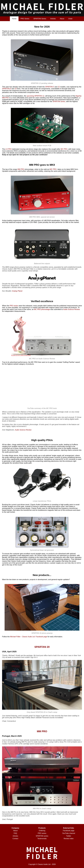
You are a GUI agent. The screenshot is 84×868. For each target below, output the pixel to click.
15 (59, 87)
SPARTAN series (42, 836)
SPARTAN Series (40, 19)
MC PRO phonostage (42, 309)
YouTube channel (69, 833)
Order (70, 19)
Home (14, 19)
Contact (15, 839)
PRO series (14, 306)
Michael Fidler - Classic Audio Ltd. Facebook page (29, 637)
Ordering (42, 831)
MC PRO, (64, 149)
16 (16, 89)
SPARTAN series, (59, 101)
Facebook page (69, 831)
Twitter (69, 836)
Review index (69, 839)
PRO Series (25, 19)
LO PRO (9, 149)
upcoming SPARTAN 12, (36, 96)
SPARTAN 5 (50, 87)
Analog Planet (17, 291)
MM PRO (21, 169)
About (62, 19)
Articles (53, 19)
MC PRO (53, 169)
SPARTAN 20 (42, 647)
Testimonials (42, 839)
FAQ (15, 833)
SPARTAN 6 (7, 89)
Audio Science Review (71, 309)
